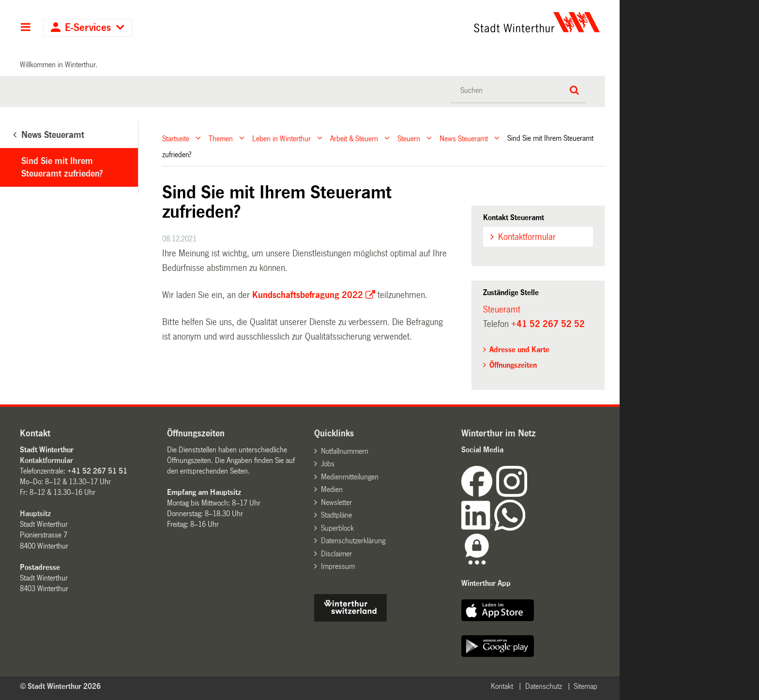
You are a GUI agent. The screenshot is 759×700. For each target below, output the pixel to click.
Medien (332, 489)
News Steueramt (464, 138)
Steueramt (502, 310)
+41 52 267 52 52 (548, 324)
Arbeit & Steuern (354, 138)
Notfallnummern (345, 451)
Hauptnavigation (25, 28)
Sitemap (585, 686)
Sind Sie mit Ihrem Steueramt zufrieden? (62, 167)
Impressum (338, 566)
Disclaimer (336, 554)
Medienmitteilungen (350, 477)
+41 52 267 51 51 (97, 471)
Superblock (337, 528)
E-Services (88, 28)
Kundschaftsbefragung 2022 (308, 295)
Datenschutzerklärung (353, 541)
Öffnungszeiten (513, 365)
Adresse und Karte (519, 350)
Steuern (409, 138)
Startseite (176, 138)
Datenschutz (544, 686)
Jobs (328, 464)
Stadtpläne (336, 515)
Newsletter (336, 502)
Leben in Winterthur (281, 138)
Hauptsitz (35, 514)
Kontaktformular (527, 237)
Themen (221, 138)
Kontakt (502, 686)
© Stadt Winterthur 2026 (60, 686)
